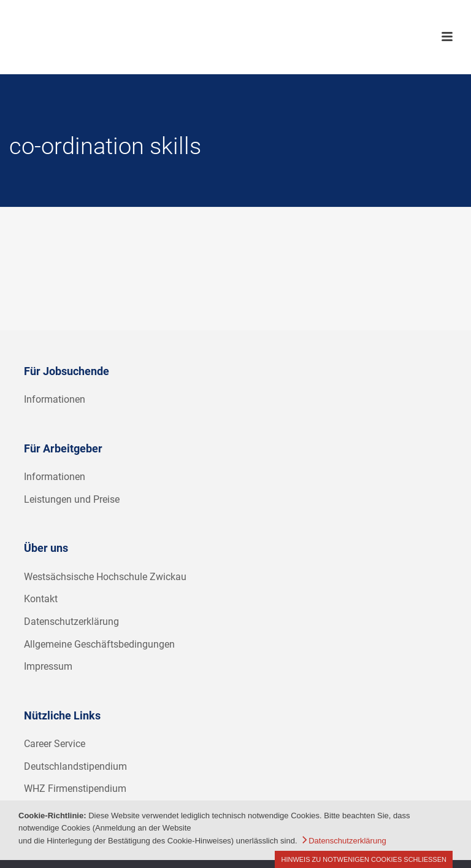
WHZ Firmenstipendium (75, 789)
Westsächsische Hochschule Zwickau (105, 577)
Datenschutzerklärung (71, 622)
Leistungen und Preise (72, 499)
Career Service (55, 744)
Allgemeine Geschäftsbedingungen (99, 644)
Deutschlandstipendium (75, 766)
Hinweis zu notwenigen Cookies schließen (364, 859)
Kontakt (41, 599)
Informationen (55, 399)
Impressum (48, 666)
